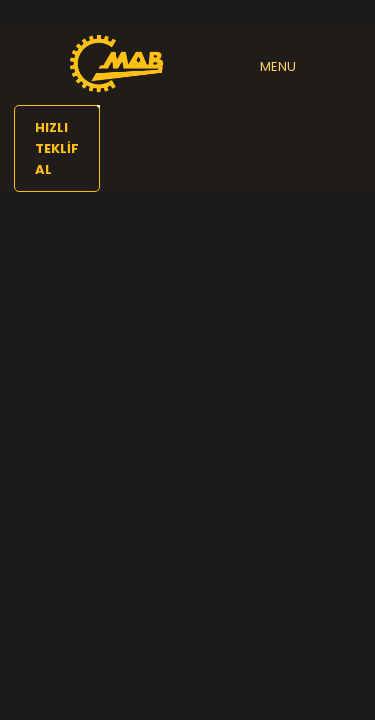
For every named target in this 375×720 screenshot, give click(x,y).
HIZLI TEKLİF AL (57, 148)
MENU (277, 66)
